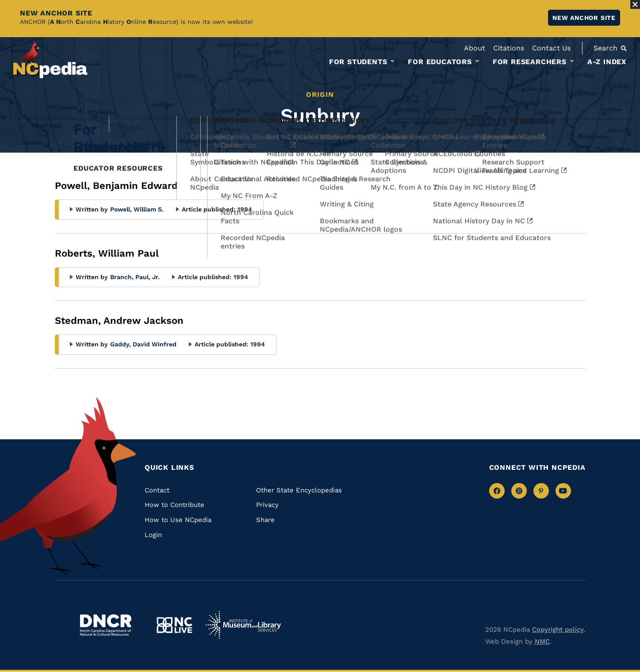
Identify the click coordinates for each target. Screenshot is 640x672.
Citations (509, 48)
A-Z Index (607, 62)
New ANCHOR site (584, 18)
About (475, 48)
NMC (542, 641)
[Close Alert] (635, 4)
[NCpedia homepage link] (50, 60)
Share (265, 520)
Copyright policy (558, 630)
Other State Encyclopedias (299, 490)
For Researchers (530, 62)
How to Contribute (174, 505)
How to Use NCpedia (178, 520)
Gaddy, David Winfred (143, 344)
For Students (358, 62)
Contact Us (551, 48)
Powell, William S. (137, 209)
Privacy (267, 505)
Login (153, 535)
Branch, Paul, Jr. (135, 277)
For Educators (440, 62)
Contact (157, 490)
